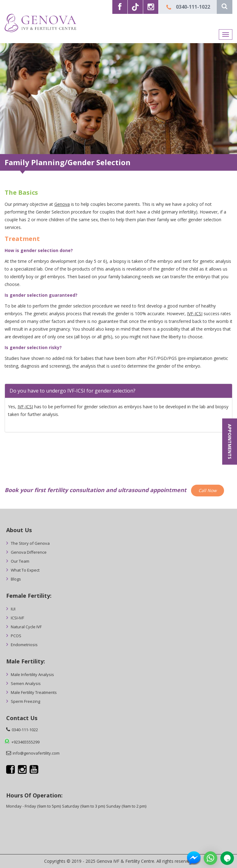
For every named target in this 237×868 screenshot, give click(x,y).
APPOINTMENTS (230, 442)
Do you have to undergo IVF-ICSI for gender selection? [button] (73, 391)
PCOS (16, 636)
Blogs (16, 579)
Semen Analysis (26, 683)
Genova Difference (29, 552)
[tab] (118, 391)
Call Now (208, 490)
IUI (13, 609)
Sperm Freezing (25, 701)
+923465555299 (25, 742)
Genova (62, 204)
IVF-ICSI (195, 314)
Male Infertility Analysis (32, 674)
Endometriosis (24, 645)
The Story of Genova (30, 543)
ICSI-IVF (17, 618)
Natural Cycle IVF (26, 627)
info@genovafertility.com (36, 753)
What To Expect (25, 570)
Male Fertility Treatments (34, 692)
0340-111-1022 (193, 7)
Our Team (20, 561)
